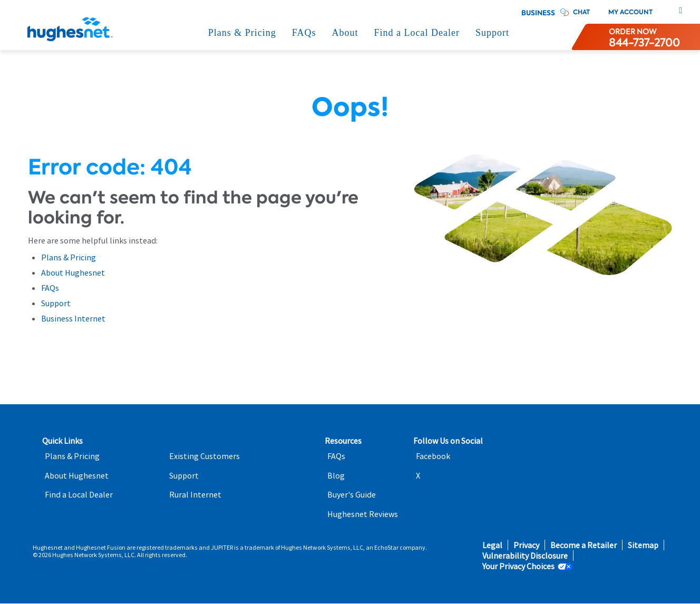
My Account (630, 12)
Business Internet (73, 318)
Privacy (526, 545)
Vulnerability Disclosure (525, 556)
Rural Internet (195, 495)
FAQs (304, 33)
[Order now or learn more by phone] (644, 37)
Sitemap (643, 545)
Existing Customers (205, 456)
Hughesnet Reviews (363, 514)
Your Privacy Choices (518, 566)
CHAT (581, 12)
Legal (492, 545)
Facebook (433, 456)
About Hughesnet (73, 272)
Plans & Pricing (242, 33)
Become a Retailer (584, 545)
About (345, 33)
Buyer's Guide (352, 495)
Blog (336, 476)
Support (492, 33)
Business (538, 13)
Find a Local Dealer (417, 33)
